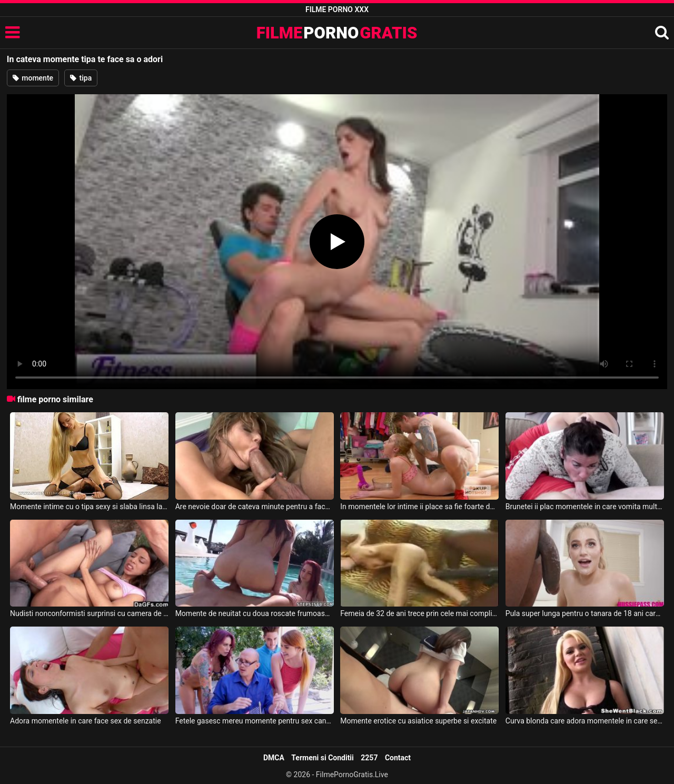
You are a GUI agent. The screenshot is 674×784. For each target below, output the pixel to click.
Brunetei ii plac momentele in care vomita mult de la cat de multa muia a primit (585, 507)
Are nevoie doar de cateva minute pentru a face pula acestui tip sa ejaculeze (255, 507)
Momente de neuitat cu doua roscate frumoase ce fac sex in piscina (255, 613)
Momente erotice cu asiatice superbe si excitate (418, 721)
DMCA (274, 758)
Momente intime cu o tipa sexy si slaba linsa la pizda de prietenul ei (89, 507)
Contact (398, 758)
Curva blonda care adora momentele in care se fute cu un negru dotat (585, 721)
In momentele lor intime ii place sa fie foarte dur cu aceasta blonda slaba (419, 507)
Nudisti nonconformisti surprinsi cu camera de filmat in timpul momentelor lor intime (89, 613)
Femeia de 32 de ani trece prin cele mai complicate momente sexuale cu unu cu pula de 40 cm (419, 613)
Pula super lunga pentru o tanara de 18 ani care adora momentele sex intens (585, 613)
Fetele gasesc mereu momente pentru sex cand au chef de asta (255, 721)
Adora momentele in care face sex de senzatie (86, 721)
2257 (369, 758)
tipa (81, 78)
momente (33, 78)
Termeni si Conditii (322, 758)
